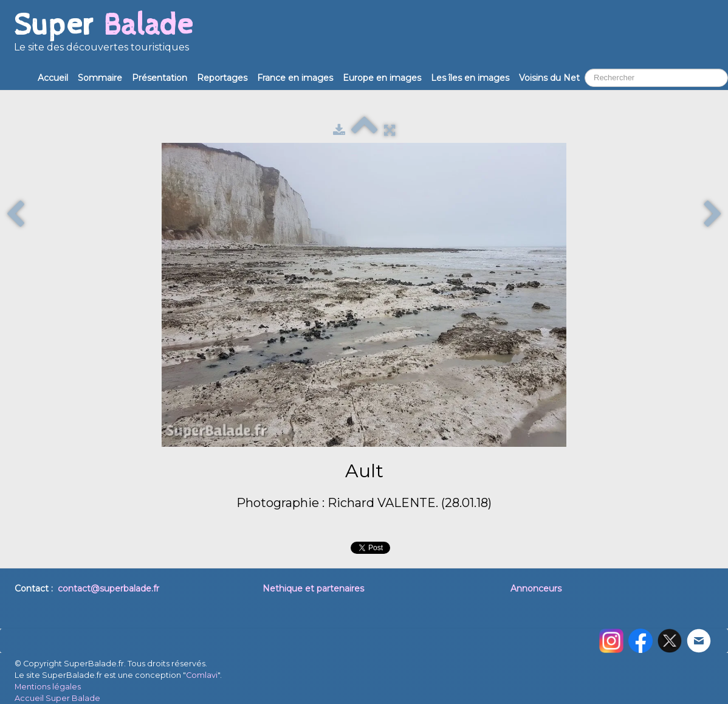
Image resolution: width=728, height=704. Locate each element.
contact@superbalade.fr (108, 588)
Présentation (160, 78)
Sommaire (100, 78)
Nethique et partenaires (313, 588)
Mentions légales (48, 687)
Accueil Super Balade (57, 698)
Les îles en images (470, 78)
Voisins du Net (549, 78)
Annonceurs (536, 588)
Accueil (53, 78)
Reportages (222, 78)
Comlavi (202, 675)
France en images (295, 78)
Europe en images (382, 78)
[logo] (103, 36)
